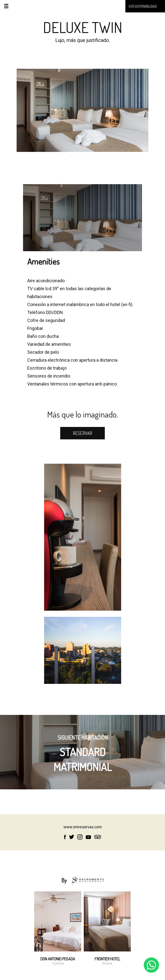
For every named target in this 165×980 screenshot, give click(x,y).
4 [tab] (94, 156)
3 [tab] (86, 156)
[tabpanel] (83, 110)
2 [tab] (79, 156)
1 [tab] (71, 156)
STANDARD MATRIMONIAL (83, 755)
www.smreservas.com (83, 827)
